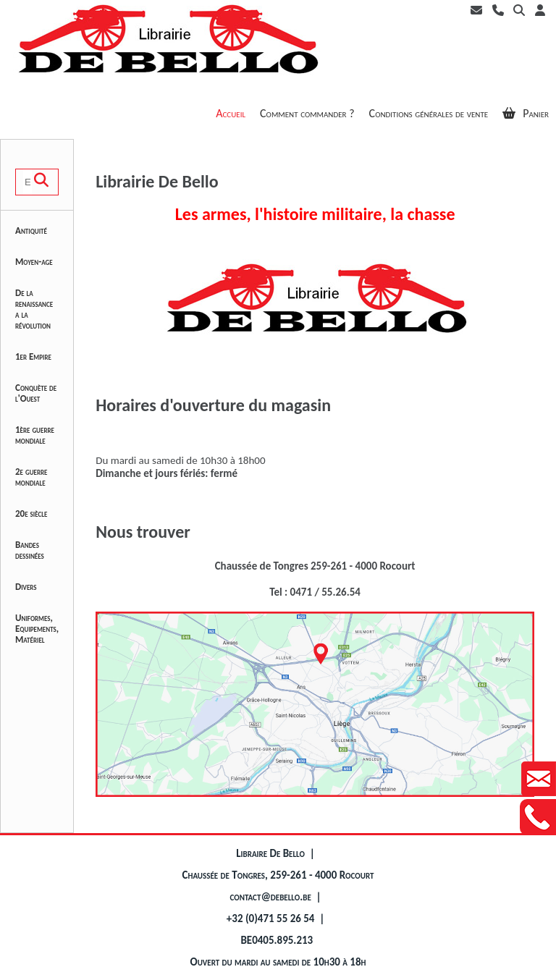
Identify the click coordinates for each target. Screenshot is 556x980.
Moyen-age (34, 262)
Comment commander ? (307, 113)
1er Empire (33, 356)
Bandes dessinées (30, 550)
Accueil (231, 113)
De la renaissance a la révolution (34, 309)
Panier (526, 113)
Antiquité (31, 231)
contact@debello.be (271, 897)
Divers (26, 587)
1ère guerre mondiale (35, 435)
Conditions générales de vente (429, 113)
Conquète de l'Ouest (36, 393)
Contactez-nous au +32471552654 (538, 817)
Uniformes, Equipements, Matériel (37, 629)
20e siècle (31, 514)
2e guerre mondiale (31, 477)
